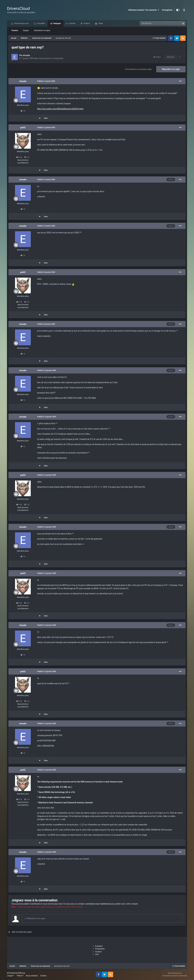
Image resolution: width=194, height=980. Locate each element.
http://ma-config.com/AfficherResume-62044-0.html (60, 109)
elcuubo (26, 55)
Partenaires (100, 949)
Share (157, 57)
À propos (99, 946)
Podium (87, 23)
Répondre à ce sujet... (36, 918)
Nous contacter (32, 976)
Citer (46, 118)
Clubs (100, 23)
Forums (15, 30)
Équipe (26, 30)
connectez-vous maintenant (97, 904)
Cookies (43, 976)
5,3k (19, 157)
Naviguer (57, 23)
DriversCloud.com (21, 23)
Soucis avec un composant (51, 58)
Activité (72, 23)
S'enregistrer (167, 10)
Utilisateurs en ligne (42, 30)
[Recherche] (155, 23)
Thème (20, 976)
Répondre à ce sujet (171, 69)
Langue (11, 976)
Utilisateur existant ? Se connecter (144, 10)
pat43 (23, 128)
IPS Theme (11, 973)
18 (23, 111)
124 (27, 157)
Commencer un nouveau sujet (138, 69)
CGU (97, 954)
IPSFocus (21, 973)
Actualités (41, 23)
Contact (98, 952)
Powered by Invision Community (175, 976)
